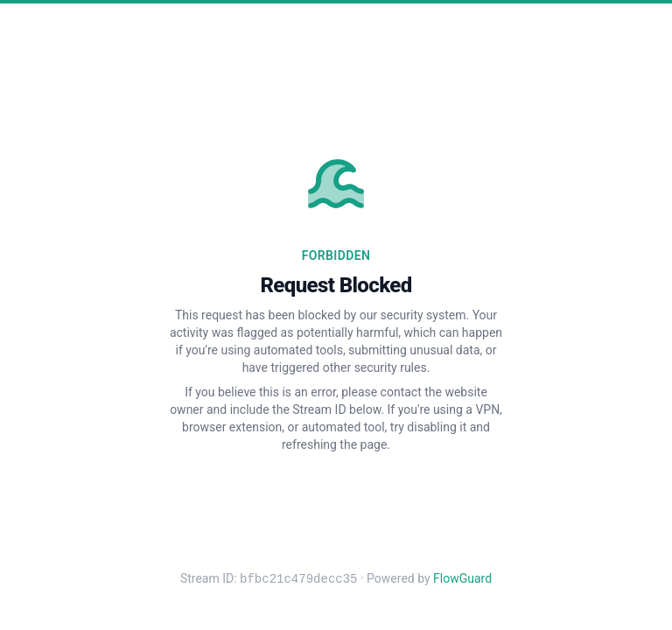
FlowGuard (462, 579)
